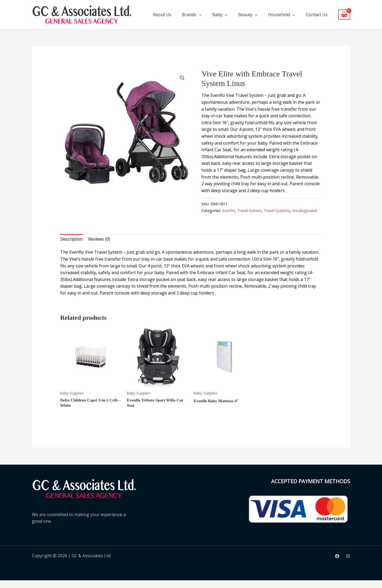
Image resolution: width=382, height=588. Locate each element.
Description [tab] (72, 246)
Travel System (250, 211)
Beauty (245, 15)
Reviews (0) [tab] (100, 246)
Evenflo (229, 211)
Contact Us (317, 15)
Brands (189, 15)
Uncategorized (214, 217)
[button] (182, 78)
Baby (217, 15)
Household (279, 15)
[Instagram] (348, 564)
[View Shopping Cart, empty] (344, 15)
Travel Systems (278, 211)
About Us (162, 15)
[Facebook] (337, 564)
